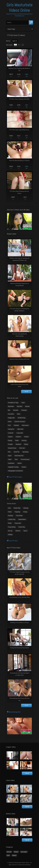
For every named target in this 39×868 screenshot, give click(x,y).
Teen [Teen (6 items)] (16, 459)
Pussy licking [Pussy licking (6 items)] (12, 527)
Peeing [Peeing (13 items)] (10, 441)
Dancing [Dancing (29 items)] (26, 508)
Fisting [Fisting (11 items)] (25, 512)
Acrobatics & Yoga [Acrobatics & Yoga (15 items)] (13, 403)
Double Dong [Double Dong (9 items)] (22, 418)
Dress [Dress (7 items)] (10, 422)
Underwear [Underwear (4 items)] (11, 463)
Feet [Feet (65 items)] (9, 425)
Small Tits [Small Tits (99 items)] (17, 452)
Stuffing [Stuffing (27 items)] (10, 535)
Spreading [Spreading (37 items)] (25, 452)
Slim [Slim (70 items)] (9, 452)
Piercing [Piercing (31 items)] (24, 441)
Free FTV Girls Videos (15, 477)
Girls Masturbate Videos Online (20, 8)
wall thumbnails (23, 45)
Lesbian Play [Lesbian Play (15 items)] (12, 519)
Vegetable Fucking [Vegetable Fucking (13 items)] (13, 467)
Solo (8, 856)
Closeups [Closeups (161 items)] (24, 410)
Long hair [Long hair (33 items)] (11, 433)
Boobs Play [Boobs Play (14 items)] (17, 508)
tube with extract (19, 45)
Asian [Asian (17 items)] (23, 403)
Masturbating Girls (15, 712)
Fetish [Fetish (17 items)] (10, 512)
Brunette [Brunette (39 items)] (16, 410)
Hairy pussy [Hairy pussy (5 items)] (25, 425)
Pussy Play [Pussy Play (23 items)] (22, 527)
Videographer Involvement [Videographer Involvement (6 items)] (15, 471)
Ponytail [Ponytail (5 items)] (10, 444)
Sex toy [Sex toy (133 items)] (10, 531)
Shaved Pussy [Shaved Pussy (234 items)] (12, 448)
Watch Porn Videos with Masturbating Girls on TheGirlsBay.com (19, 15)
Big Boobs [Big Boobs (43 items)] (11, 406)
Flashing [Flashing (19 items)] (10, 516)
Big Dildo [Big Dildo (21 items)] (20, 406)
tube (15, 45)
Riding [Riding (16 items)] (26, 444)
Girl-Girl (9, 852)
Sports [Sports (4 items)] (25, 531)
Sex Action (24, 852)
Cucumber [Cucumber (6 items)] (11, 414)
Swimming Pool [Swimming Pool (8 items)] (19, 456)
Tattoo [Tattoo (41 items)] (10, 459)
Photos (16, 852)
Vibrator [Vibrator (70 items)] (24, 467)
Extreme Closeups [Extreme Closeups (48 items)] (20, 422)
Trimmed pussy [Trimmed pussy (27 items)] (25, 459)
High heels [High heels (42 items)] (20, 429)
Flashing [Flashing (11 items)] (16, 425)
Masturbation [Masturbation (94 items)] (22, 519)
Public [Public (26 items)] (10, 523)
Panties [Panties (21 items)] (26, 437)
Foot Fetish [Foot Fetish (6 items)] (19, 516)
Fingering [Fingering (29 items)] (17, 512)
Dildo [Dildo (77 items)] (19, 414)
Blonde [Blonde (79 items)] (27, 406)
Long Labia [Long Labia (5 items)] (20, 433)
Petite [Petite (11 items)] (17, 441)
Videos (14, 856)
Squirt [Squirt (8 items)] (10, 456)
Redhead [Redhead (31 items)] (18, 444)
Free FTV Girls (13, 541)
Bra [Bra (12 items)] (9, 410)
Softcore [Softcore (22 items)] (18, 531)
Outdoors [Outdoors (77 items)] (18, 437)
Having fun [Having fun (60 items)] (11, 429)
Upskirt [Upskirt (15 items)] (19, 463)
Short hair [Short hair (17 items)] (22, 448)
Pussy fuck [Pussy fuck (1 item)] (18, 523)
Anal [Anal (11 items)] (9, 508)
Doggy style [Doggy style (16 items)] (11, 418)
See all (26, 392)
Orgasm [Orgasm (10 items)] (10, 437)
